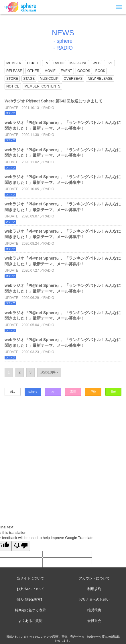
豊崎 (113, 392)
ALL (13, 392)
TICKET (33, 63)
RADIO (59, 63)
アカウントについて (94, 578)
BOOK (100, 71)
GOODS (84, 71)
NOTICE (13, 86)
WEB (96, 63)
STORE (12, 79)
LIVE (109, 63)
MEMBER (14, 63)
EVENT (66, 71)
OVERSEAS (73, 79)
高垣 (73, 392)
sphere (33, 392)
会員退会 (94, 621)
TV (46, 63)
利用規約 (94, 589)
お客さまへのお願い (94, 600)
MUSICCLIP (49, 79)
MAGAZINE (79, 63)
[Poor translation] (21, 546)
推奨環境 (94, 610)
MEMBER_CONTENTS (42, 86)
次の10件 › (49, 372)
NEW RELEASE (100, 79)
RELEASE (14, 71)
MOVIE (50, 71)
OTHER (33, 71)
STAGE (29, 79)
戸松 (93, 392)
